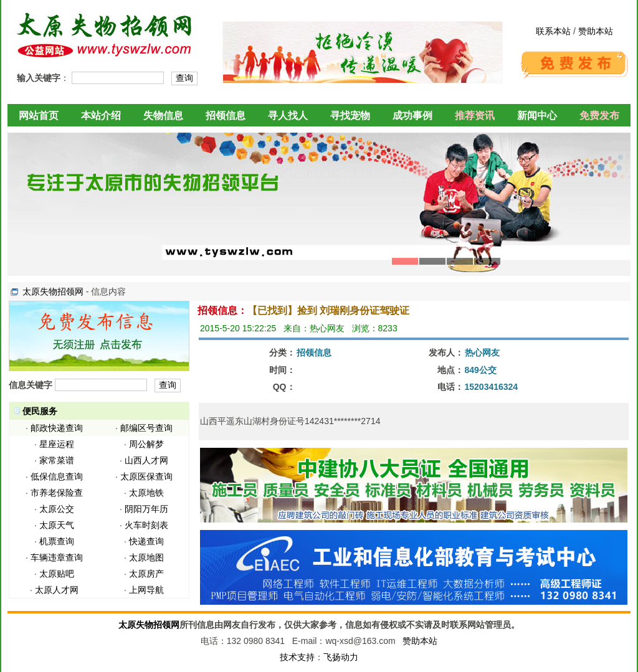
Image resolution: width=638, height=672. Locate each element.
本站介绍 (101, 116)
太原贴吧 (57, 574)
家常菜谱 (57, 460)
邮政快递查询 (57, 428)
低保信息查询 (57, 476)
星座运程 (57, 444)
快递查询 (146, 541)
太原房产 (146, 574)
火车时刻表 (146, 525)
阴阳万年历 (146, 509)
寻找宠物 (350, 116)
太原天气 (57, 525)
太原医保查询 (146, 476)
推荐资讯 (475, 116)
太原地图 (146, 557)
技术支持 (297, 657)
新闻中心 (537, 116)
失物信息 (163, 116)
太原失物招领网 (53, 291)
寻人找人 (288, 116)
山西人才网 (146, 460)
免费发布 (599, 116)
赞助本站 (596, 31)
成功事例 (412, 116)
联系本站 (553, 31)
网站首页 (39, 116)
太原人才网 (57, 590)
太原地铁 (146, 493)
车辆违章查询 (57, 557)
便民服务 (40, 411)
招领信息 (226, 116)
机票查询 (57, 541)
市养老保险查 (57, 493)
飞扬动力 (341, 657)
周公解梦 (146, 444)
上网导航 (146, 590)
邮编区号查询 (146, 428)
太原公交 (57, 509)
